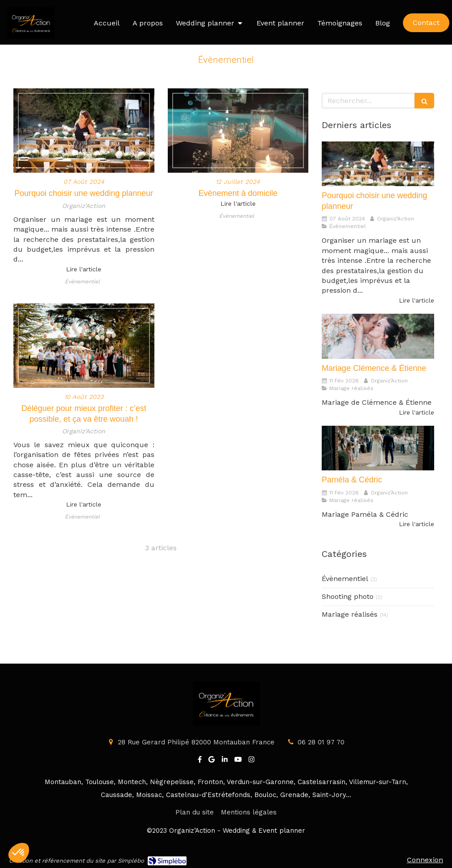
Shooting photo (348, 596)
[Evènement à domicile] (238, 131)
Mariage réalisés (350, 614)
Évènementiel (345, 579)
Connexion (425, 860)
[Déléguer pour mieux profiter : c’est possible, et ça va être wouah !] (84, 346)
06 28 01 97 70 (321, 742)
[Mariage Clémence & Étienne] (378, 336)
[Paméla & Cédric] (378, 448)
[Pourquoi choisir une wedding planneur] (84, 131)
